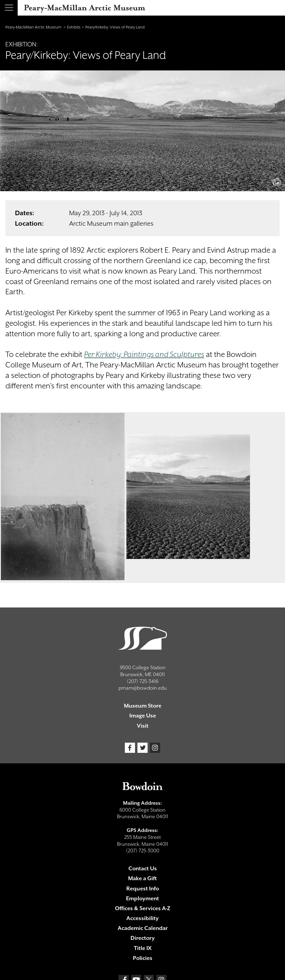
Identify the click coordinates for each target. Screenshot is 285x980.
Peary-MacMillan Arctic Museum (34, 27)
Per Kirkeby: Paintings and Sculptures (144, 354)
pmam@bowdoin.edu (143, 688)
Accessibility (142, 918)
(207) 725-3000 (143, 851)
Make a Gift (142, 878)
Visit (143, 726)
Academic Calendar (143, 928)
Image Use (143, 716)
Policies (143, 958)
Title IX (143, 948)
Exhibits (74, 27)
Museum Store (143, 706)
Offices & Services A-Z (143, 908)
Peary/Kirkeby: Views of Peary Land (115, 27)
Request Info (143, 888)
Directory (143, 938)
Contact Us (143, 868)
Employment (142, 898)
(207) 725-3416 (143, 681)
